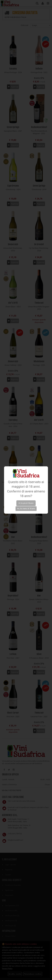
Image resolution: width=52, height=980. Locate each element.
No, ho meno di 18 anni (26, 509)
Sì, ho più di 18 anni (26, 503)
